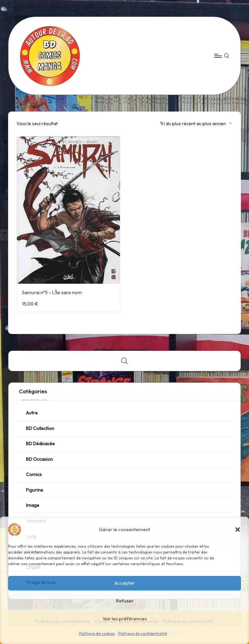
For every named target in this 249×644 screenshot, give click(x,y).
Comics (34, 474)
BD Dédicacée (40, 444)
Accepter (125, 583)
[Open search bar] (124, 361)
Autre (32, 413)
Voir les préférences (125, 619)
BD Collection (40, 428)
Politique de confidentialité (143, 633)
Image (33, 505)
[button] (238, 530)
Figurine (35, 490)
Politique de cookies (97, 633)
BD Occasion (39, 459)
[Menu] (218, 56)
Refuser (125, 601)
